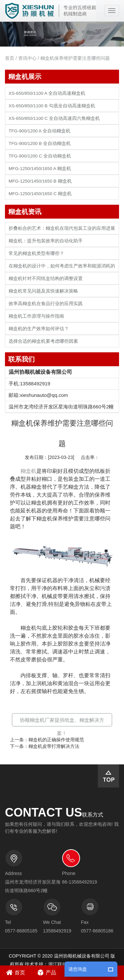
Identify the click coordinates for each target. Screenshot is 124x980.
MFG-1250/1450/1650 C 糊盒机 (40, 194)
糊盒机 (28, 471)
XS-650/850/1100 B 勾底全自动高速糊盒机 (52, 106)
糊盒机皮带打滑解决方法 (54, 746)
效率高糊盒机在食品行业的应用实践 (46, 304)
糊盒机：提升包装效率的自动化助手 (46, 241)
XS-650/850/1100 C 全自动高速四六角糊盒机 (54, 118)
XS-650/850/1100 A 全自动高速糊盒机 (47, 93)
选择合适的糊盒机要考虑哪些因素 (43, 341)
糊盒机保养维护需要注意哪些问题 (75, 58)
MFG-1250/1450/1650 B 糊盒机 (40, 181)
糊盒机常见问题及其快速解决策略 (43, 291)
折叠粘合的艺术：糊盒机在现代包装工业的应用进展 (62, 228)
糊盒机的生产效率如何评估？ (39, 329)
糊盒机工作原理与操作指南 (36, 316)
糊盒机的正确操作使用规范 (56, 740)
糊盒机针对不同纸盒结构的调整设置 (46, 279)
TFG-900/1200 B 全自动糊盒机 (40, 143)
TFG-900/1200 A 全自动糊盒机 (40, 131)
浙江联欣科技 (62, 964)
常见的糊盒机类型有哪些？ (36, 253)
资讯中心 (27, 58)
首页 (10, 58)
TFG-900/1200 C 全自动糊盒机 (40, 156)
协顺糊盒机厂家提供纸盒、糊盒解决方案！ (62, 727)
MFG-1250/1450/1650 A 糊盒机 (40, 169)
